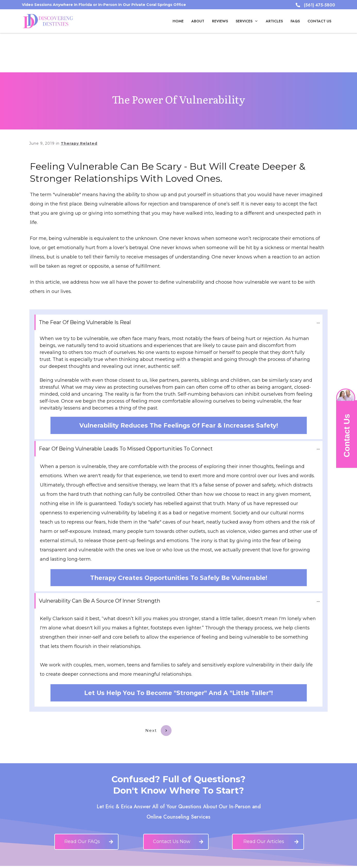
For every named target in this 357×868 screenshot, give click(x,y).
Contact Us (346, 436)
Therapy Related (79, 104)
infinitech (250, 862)
